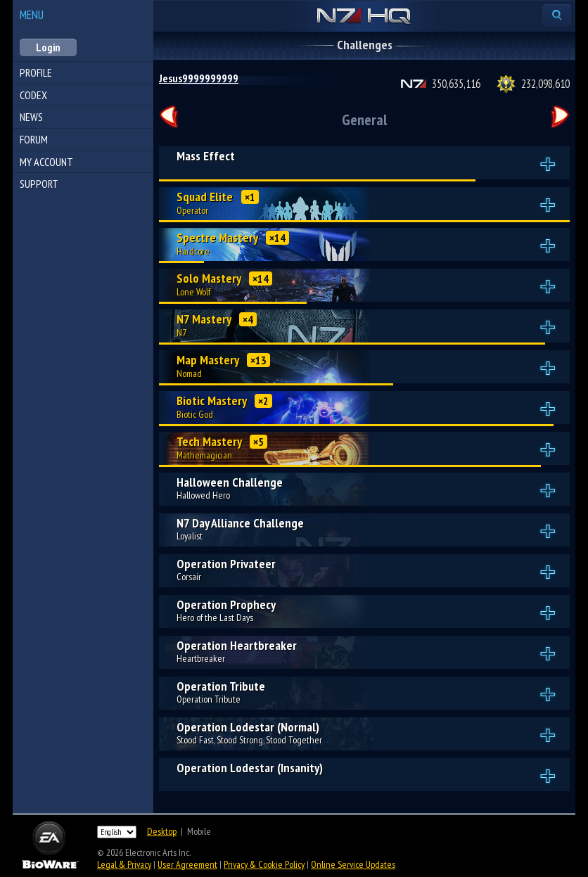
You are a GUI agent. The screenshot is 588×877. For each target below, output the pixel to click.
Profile (36, 72)
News (31, 117)
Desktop (162, 831)
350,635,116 (456, 84)
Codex (33, 95)
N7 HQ (364, 17)
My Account (46, 162)
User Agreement (187, 864)
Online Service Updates (353, 864)
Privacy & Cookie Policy (264, 864)
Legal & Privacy (124, 864)
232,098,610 (545, 84)
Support (39, 184)
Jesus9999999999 (199, 78)
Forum (34, 139)
